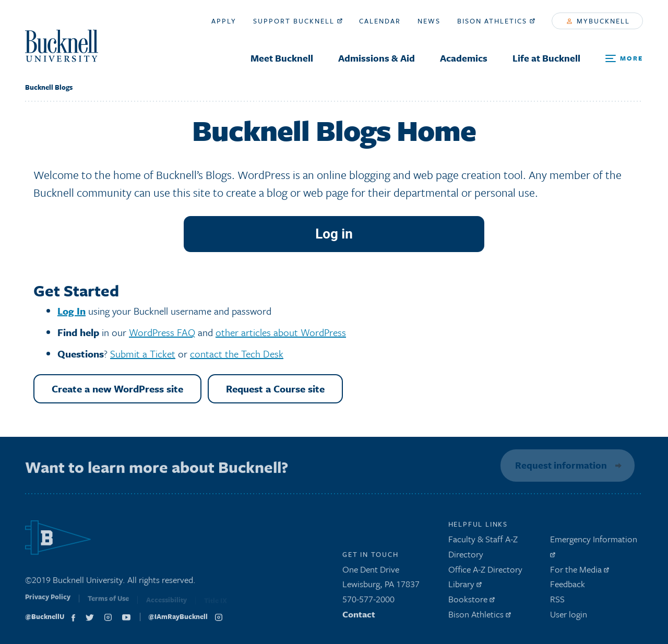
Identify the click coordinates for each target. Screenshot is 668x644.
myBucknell (598, 21)
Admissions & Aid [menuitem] (377, 58)
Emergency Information (594, 547)
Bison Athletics (496, 21)
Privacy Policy (48, 602)
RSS (557, 601)
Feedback (568, 587)
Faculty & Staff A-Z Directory (483, 549)
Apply (224, 21)
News (429, 21)
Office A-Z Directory (485, 572)
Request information (559, 465)
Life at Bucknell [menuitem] (546, 58)
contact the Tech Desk (237, 354)
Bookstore (472, 601)
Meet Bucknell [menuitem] (282, 58)
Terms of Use (108, 603)
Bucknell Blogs (49, 87)
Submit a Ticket (143, 354)
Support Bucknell (298, 21)
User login (569, 617)
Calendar (380, 21)
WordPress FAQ (162, 332)
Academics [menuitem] (464, 58)
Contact (359, 617)
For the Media (580, 572)
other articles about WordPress (281, 332)
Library (465, 587)
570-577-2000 (368, 601)
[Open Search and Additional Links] (624, 59)
